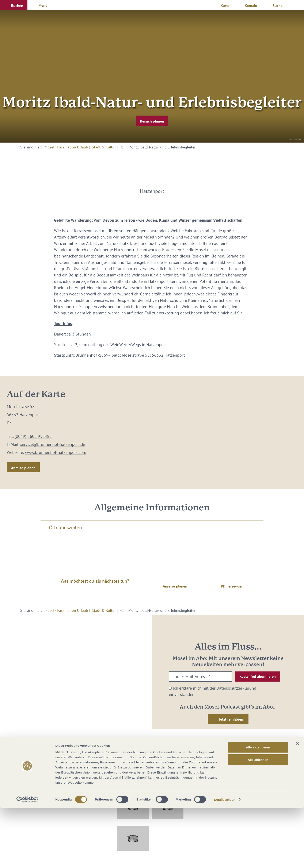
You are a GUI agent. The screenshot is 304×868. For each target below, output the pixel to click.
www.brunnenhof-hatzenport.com (56, 452)
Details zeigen (225, 860)
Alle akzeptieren (258, 807)
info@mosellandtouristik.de (152, 768)
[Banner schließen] (297, 803)
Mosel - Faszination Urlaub (66, 147)
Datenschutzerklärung (236, 688)
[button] (14, 5)
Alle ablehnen (258, 820)
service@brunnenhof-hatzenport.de (53, 444)
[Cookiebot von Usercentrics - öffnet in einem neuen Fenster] (27, 860)
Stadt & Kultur (104, 147)
